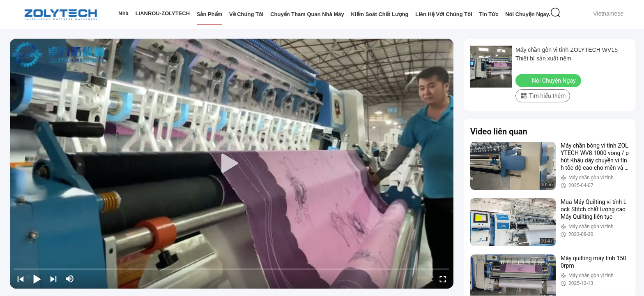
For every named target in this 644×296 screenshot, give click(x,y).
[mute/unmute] (70, 279)
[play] (232, 164)
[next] (53, 279)
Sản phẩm (209, 14)
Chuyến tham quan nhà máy (307, 14)
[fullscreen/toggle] (443, 279)
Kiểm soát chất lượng (379, 14)
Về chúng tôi (246, 14)
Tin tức (489, 14)
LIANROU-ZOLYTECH (163, 13)
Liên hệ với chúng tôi (444, 14)
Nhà (123, 13)
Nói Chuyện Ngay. (528, 14)
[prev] (21, 279)
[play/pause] (37, 279)
